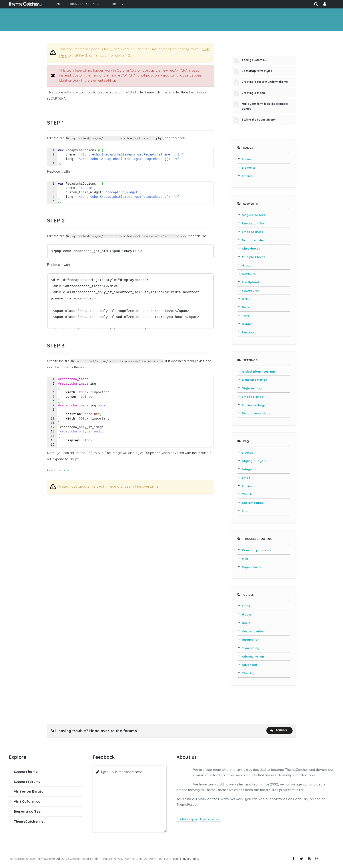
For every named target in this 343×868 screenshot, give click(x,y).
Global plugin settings (259, 371)
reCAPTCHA (250, 291)
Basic (246, 623)
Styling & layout (254, 461)
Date (246, 307)
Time (245, 316)
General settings (254, 380)
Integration (251, 469)
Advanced (249, 665)
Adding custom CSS (255, 60)
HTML (246, 299)
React (176, 859)
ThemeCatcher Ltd (48, 859)
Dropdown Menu (254, 240)
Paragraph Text (254, 223)
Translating (251, 648)
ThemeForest (210, 819)
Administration (253, 656)
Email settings (252, 397)
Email (246, 478)
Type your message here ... (123, 772)
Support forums (27, 782)
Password (249, 332)
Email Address (252, 232)
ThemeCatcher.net (29, 821)
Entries (247, 176)
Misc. (246, 511)
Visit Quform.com (29, 801)
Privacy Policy (190, 859)
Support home (26, 772)
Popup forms (252, 567)
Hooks (247, 614)
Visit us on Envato (29, 791)
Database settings (256, 413)
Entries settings (254, 405)
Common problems (256, 550)
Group (247, 265)
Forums (278, 731)
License (247, 452)
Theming (248, 494)
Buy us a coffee (27, 811)
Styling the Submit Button (259, 120)
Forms (247, 159)
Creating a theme (254, 93)
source (64, 470)
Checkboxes (251, 248)
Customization (253, 503)
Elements (249, 168)
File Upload (250, 282)
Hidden (247, 324)
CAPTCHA (249, 274)
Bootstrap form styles (257, 71)
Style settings (252, 388)
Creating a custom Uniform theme (265, 82)
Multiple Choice (253, 257)
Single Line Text (253, 215)
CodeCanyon (187, 819)
